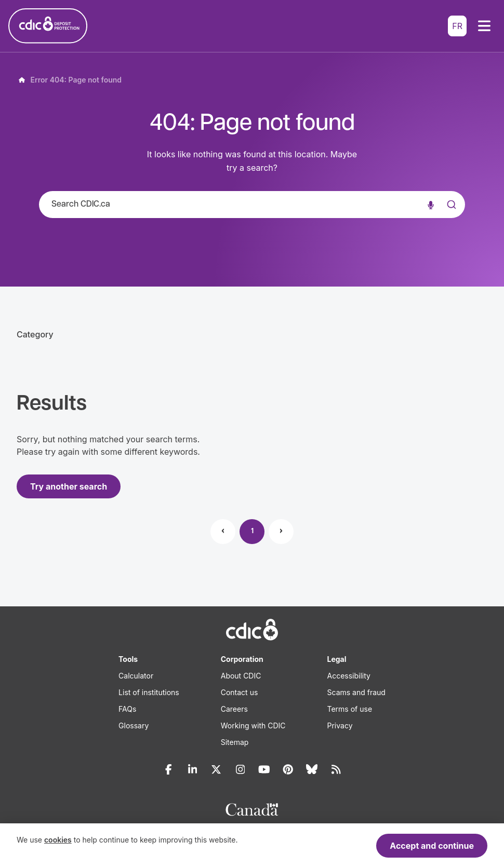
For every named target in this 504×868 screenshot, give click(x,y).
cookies (58, 840)
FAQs (127, 709)
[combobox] (252, 205)
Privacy (340, 725)
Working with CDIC (253, 725)
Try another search (69, 486)
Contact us (240, 692)
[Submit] (450, 215)
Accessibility (349, 676)
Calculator (136, 676)
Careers (234, 709)
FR (457, 26)
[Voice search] (431, 205)
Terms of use (350, 709)
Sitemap (235, 742)
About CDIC (241, 676)
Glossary (134, 725)
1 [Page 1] (252, 531)
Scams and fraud (356, 692)
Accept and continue (432, 846)
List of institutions (149, 692)
